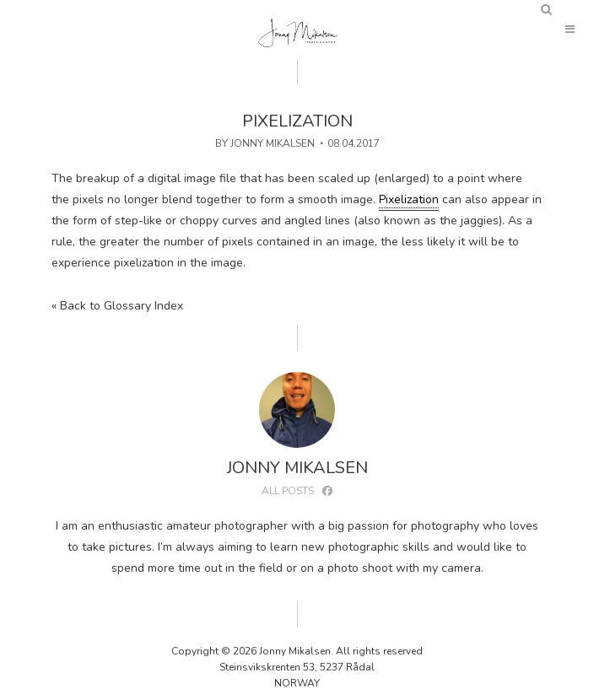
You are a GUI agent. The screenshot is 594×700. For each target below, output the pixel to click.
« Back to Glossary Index (117, 306)
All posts (288, 491)
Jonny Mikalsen (273, 143)
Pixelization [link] (409, 199)
